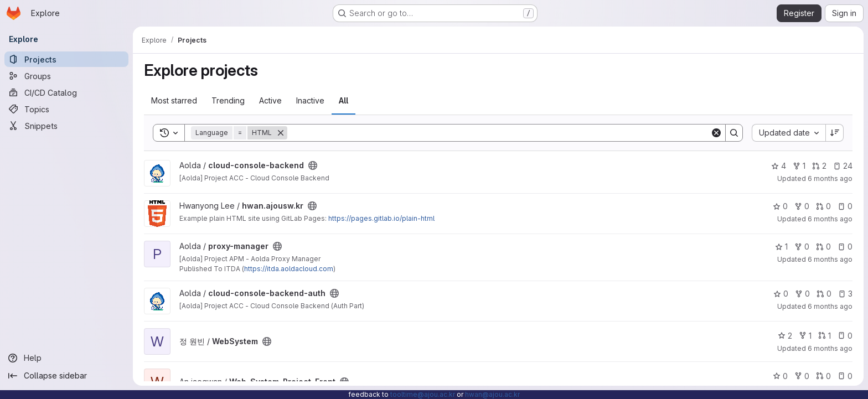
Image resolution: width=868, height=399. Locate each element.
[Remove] (281, 133)
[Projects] (66, 59)
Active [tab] (270, 100)
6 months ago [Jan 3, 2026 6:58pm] (830, 306)
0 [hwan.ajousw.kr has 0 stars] (780, 206)
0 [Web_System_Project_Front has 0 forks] (802, 376)
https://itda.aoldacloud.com (289, 269)
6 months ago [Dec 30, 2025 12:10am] (830, 348)
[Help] (66, 358)
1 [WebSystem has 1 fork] (805, 336)
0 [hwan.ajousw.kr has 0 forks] (802, 206)
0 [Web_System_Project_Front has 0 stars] (780, 376)
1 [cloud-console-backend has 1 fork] (799, 166)
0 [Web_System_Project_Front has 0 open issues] (845, 376)
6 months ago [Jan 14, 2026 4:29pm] (830, 178)
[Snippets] (66, 126)
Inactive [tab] (310, 100)
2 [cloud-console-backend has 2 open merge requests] (819, 166)
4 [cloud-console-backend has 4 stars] (779, 166)
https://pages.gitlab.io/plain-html (381, 218)
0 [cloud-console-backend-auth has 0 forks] (802, 294)
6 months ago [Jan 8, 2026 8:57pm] (830, 259)
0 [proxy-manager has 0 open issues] (845, 247)
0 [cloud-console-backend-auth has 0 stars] (781, 294)
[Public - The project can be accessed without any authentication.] (313, 165)
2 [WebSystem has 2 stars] (785, 336)
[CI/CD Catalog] (66, 92)
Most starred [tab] (174, 100)
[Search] (499, 133)
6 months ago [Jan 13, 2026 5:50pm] (830, 219)
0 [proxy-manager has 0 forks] (802, 247)
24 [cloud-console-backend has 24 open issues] (843, 166)
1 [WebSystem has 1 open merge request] (825, 336)
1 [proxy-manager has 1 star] (781, 247)
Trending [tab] (228, 100)
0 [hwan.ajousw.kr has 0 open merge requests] (823, 206)
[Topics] (66, 109)
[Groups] (66, 76)
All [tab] (343, 100)
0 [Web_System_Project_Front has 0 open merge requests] (823, 376)
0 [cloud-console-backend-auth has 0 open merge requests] (824, 294)
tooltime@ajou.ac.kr (423, 394)
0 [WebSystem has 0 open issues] (845, 336)
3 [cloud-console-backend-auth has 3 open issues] (845, 294)
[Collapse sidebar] (66, 376)
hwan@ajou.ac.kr (492, 394)
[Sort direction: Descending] (835, 133)
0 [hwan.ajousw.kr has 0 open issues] (845, 206)
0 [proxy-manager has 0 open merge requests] (823, 247)
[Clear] (716, 133)
